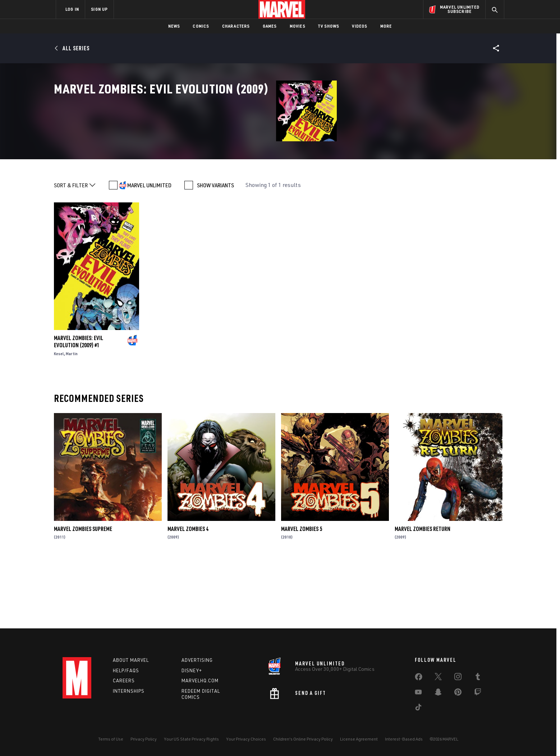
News (174, 26)
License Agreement (359, 739)
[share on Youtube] (418, 693)
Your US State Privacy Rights (191, 739)
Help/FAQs (126, 670)
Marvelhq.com (200, 681)
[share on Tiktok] (418, 709)
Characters (236, 26)
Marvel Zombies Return (423, 594)
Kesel (59, 419)
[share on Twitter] (438, 678)
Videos (359, 26)
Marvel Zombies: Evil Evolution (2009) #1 (79, 407)
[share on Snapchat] (438, 693)
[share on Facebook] (419, 678)
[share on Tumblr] (478, 678)
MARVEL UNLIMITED (149, 250)
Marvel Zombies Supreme (83, 594)
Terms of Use (111, 739)
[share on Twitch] (478, 693)
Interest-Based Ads (404, 739)
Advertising (197, 660)
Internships (129, 691)
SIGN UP (99, 9)
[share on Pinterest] (458, 693)
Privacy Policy (144, 739)
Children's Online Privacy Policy (303, 739)
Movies (297, 26)
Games (270, 26)
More (386, 26)
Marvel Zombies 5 (302, 594)
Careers (124, 681)
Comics (201, 26)
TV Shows (329, 26)
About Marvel (131, 660)
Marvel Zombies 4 (188, 594)
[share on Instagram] (458, 678)
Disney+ (192, 670)
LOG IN (72, 9)
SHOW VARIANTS (215, 250)
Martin (72, 419)
